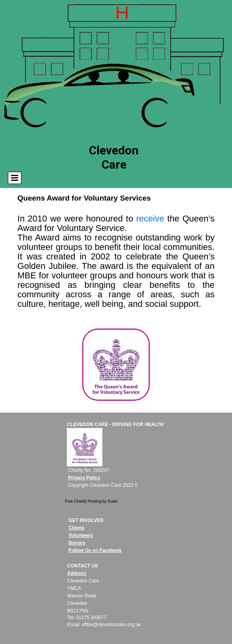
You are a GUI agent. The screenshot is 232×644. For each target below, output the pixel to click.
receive (150, 219)
